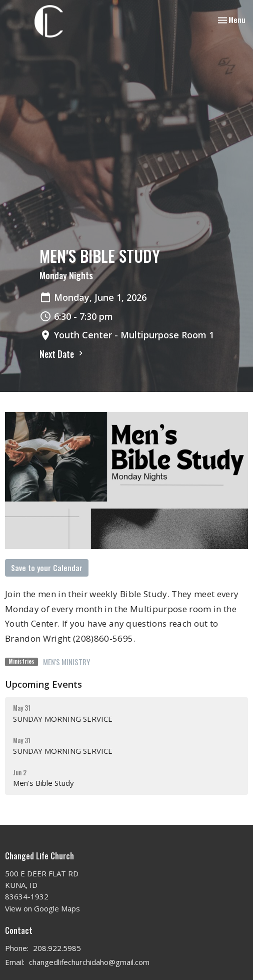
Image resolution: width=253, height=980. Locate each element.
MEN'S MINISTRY (66, 662)
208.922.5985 (57, 948)
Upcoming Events (43, 684)
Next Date (62, 354)
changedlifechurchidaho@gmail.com (89, 962)
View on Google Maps (42, 908)
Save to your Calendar (47, 568)
